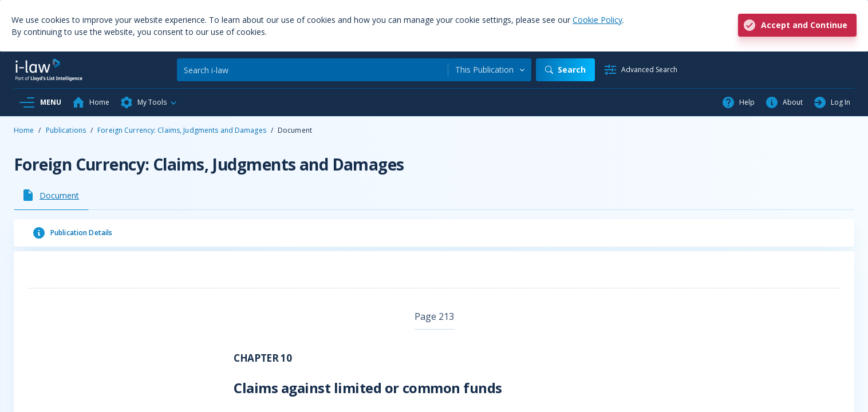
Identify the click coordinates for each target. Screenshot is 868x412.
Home (24, 130)
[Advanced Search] (640, 70)
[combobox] (490, 70)
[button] (149, 102)
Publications (66, 130)
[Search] (312, 70)
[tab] (51, 195)
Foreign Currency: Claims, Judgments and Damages (182, 130)
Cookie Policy (597, 20)
